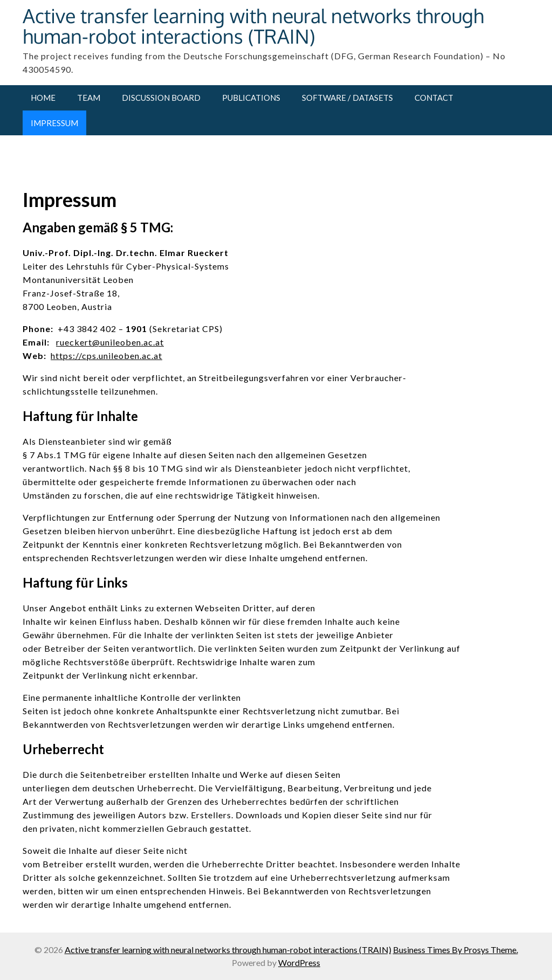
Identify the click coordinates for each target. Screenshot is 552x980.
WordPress (299, 962)
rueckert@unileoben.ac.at (110, 342)
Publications (251, 98)
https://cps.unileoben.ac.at (106, 356)
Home (43, 98)
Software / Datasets (347, 98)
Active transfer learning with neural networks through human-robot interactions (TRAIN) (253, 26)
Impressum (54, 123)
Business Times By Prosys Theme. (456, 950)
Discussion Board (161, 98)
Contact (434, 98)
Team (89, 98)
